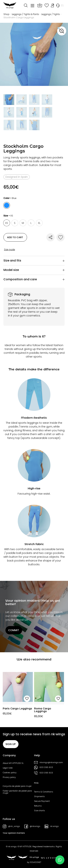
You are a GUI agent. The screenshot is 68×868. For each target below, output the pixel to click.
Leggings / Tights (51, 14)
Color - (10, 198)
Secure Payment (42, 801)
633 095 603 (44, 767)
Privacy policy (9, 777)
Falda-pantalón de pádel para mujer (17, 792)
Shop (6, 14)
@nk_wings (11, 826)
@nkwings (32, 826)
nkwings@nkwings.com (49, 762)
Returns (38, 806)
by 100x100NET (34, 862)
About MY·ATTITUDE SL (13, 763)
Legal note (8, 768)
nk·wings (52, 826)
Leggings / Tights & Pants (25, 14)
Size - (8, 216)
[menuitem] (62, 5)
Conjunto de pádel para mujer (17, 786)
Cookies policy (10, 773)
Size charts (40, 810)
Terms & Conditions (44, 792)
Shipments (39, 796)
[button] (62, 31)
